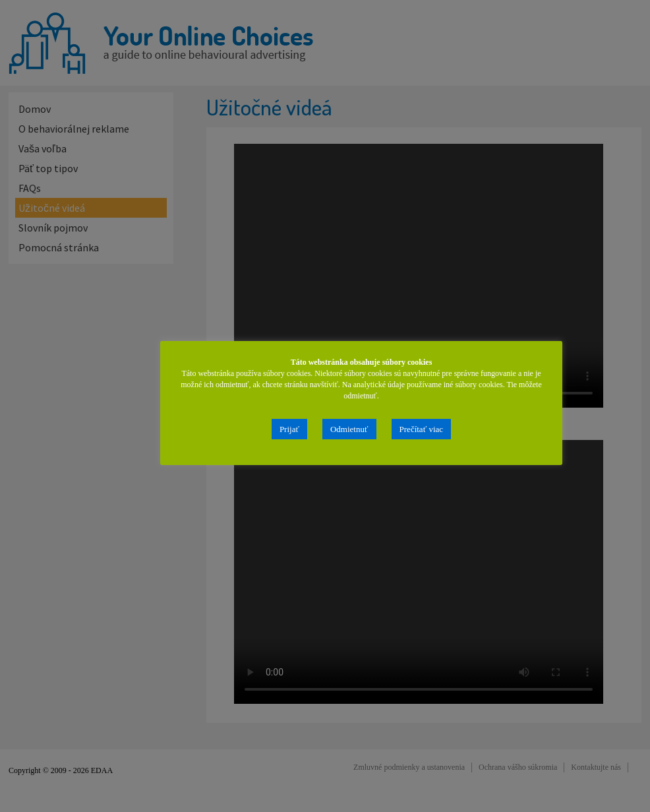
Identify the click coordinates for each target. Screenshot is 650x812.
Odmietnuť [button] (349, 429)
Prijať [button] (289, 429)
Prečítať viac (422, 429)
